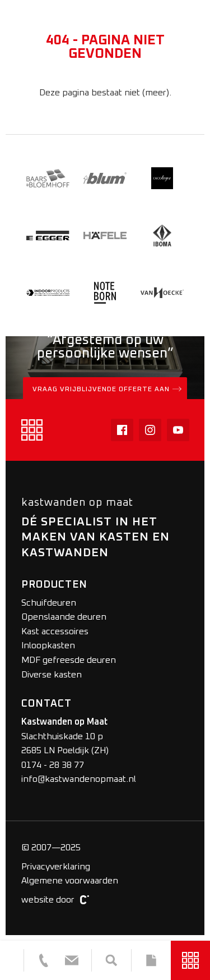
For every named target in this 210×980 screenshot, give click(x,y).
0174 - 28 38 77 (53, 765)
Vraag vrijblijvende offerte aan (107, 389)
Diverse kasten (52, 675)
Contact (46, 704)
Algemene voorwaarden (70, 881)
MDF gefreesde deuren (69, 660)
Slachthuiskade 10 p (62, 736)
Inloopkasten (48, 645)
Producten (54, 585)
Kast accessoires (55, 631)
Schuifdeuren (49, 603)
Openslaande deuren (64, 617)
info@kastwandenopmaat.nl (79, 779)
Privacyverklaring (56, 867)
